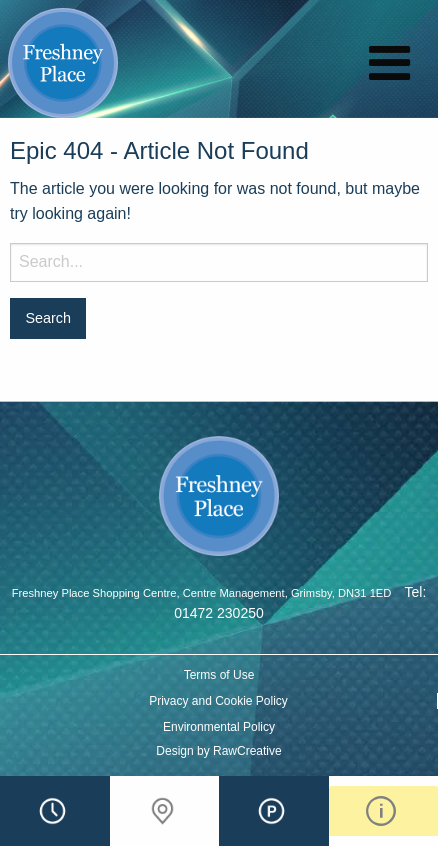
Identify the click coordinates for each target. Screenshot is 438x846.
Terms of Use (219, 675)
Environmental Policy (219, 727)
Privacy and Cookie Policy (218, 701)
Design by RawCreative (218, 751)
